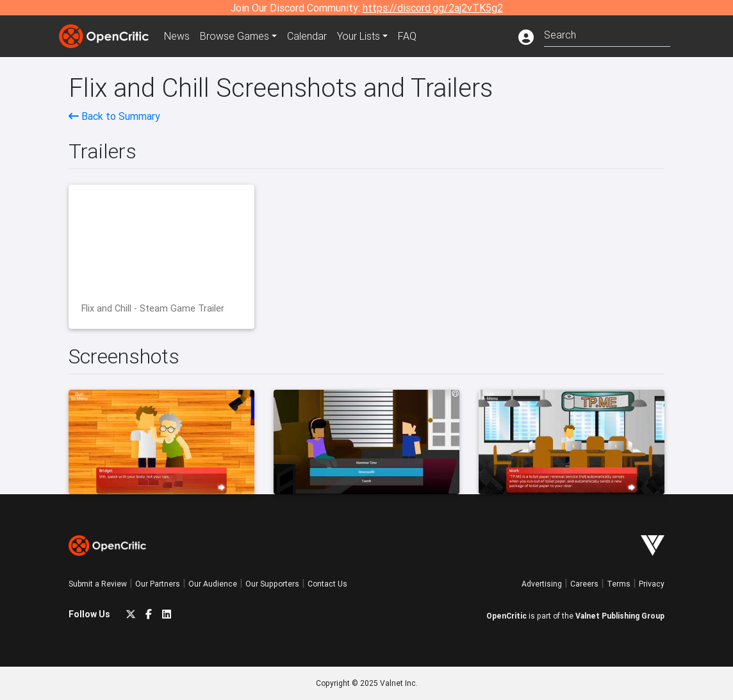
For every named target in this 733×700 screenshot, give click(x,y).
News (177, 36)
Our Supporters (272, 584)
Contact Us (327, 584)
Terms (619, 584)
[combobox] (607, 34)
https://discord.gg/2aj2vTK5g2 (433, 8)
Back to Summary (114, 116)
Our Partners (158, 584)
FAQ (407, 36)
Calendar (307, 36)
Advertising (542, 584)
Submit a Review (98, 584)
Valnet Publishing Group (620, 616)
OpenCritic (507, 616)
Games (235, 36)
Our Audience (213, 584)
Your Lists (358, 36)
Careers (584, 584)
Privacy (652, 584)
